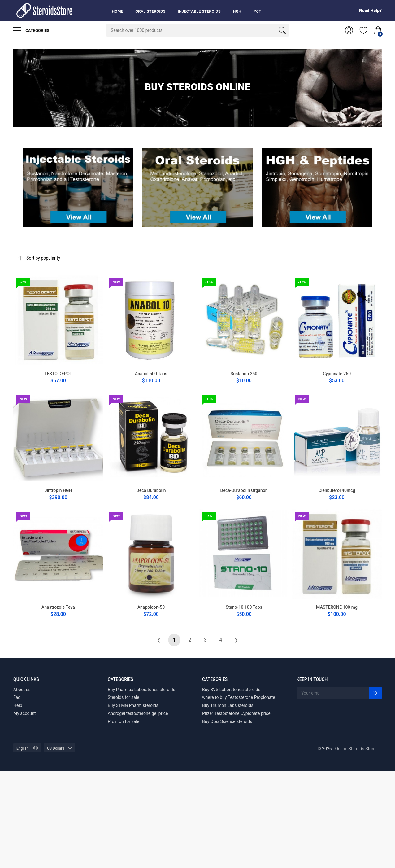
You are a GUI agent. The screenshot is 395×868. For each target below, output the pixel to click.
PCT (257, 11)
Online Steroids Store (355, 749)
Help (18, 705)
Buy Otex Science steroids (227, 721)
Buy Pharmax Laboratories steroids (141, 690)
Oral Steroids (150, 11)
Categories (31, 30)
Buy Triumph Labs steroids (228, 705)
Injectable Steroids (199, 11)
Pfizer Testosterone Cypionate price (236, 713)
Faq (17, 697)
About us (22, 690)
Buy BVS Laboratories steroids (231, 690)
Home (117, 11)
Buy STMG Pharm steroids (133, 705)
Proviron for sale (124, 721)
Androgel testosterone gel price (138, 713)
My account (25, 713)
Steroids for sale (124, 697)
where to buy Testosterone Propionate (239, 697)
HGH (237, 11)
